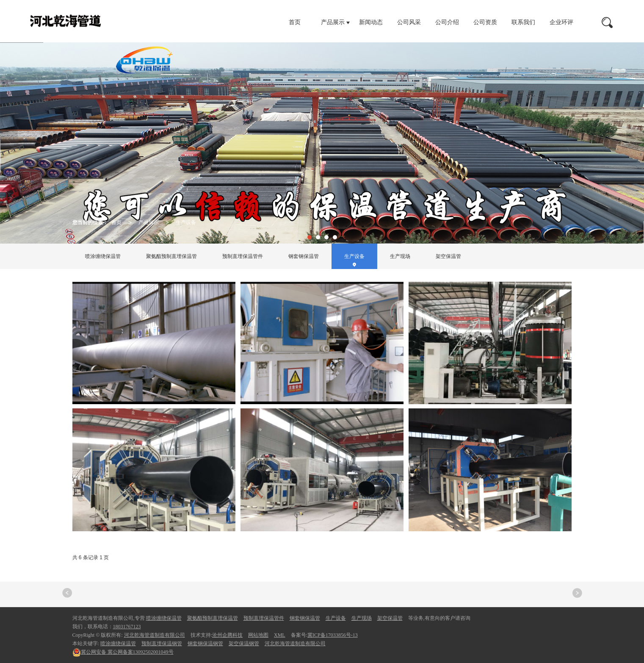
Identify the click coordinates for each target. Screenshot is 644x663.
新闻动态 (371, 22)
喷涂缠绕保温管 (103, 256)
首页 (295, 22)
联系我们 (523, 22)
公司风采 (409, 22)
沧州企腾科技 (227, 635)
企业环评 (561, 22)
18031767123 (127, 627)
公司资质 (485, 22)
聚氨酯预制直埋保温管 (171, 256)
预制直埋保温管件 (243, 256)
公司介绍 (447, 22)
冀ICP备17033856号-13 (333, 635)
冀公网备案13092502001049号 (123, 652)
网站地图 (258, 635)
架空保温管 (448, 256)
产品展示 (333, 22)
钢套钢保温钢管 (205, 644)
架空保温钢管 (244, 644)
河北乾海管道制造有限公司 (155, 635)
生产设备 (186, 222)
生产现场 (400, 256)
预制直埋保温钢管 (162, 644)
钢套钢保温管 (304, 256)
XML (280, 635)
